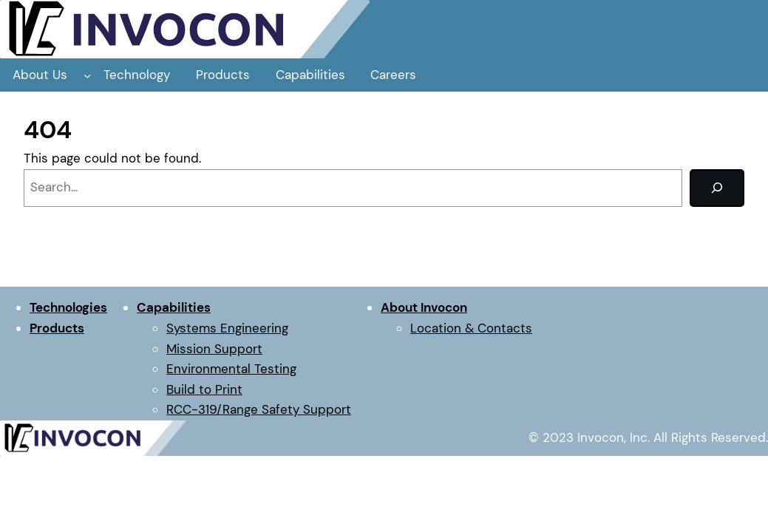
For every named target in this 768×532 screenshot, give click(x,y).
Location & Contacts (471, 328)
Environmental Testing (231, 369)
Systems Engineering (227, 328)
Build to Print (204, 389)
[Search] (717, 188)
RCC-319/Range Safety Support (259, 409)
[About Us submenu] (87, 75)
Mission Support (214, 349)
